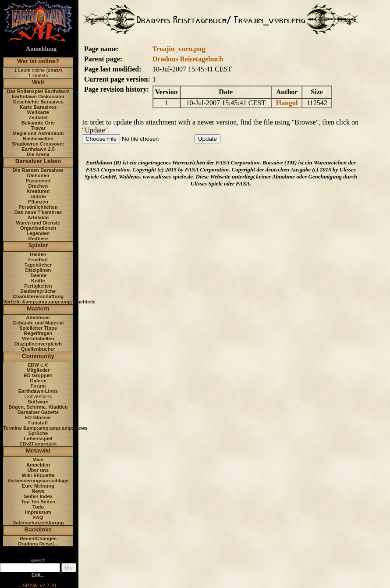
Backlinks (38, 529)
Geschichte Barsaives (38, 102)
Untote (38, 196)
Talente (38, 275)
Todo (38, 507)
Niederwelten (38, 139)
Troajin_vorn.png (179, 49)
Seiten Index (38, 496)
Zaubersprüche (38, 291)
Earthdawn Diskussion (38, 96)
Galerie (38, 381)
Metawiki (38, 451)
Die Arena (38, 154)
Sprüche (38, 433)
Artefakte (38, 217)
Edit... (38, 575)
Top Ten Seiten (38, 502)
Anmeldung (41, 49)
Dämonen (38, 175)
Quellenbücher (38, 349)
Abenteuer (38, 317)
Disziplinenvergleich (38, 344)
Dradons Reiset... (38, 544)
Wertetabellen (38, 339)
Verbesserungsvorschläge (38, 481)
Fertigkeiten (38, 286)
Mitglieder (38, 370)
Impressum (38, 512)
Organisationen (38, 228)
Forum (38, 386)
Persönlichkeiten (38, 207)
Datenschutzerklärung (38, 523)
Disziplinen (38, 270)
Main (38, 460)
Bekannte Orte (38, 123)
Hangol (287, 103)
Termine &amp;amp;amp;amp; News (45, 428)
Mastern (38, 308)
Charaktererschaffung (38, 296)
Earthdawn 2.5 (38, 149)
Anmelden (38, 465)
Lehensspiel (38, 438)
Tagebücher (38, 265)
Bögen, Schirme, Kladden (38, 407)
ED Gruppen (38, 375)
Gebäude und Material (38, 323)
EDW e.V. (38, 365)
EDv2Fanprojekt (38, 444)
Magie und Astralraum (38, 133)
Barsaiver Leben (38, 161)
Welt (38, 82)
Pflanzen (38, 202)
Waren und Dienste (38, 223)
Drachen (38, 186)
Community (38, 356)
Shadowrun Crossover (38, 144)
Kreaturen (38, 191)
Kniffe (38, 281)
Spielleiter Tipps (38, 328)
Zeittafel (38, 118)
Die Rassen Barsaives (38, 170)
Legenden (38, 233)
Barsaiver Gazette (38, 412)
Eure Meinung (38, 486)
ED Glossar (38, 417)
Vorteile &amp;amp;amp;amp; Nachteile (49, 302)
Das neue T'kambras (38, 212)
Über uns (38, 470)
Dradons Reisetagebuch (188, 59)
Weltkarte (38, 112)
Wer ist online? (38, 61)
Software (38, 402)
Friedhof (38, 260)
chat (53, 70)
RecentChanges (38, 538)
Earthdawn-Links (38, 391)
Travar (38, 128)
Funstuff (38, 423)
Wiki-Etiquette (38, 475)
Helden (38, 254)
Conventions (38, 396)
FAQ (38, 517)
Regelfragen (38, 333)
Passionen (38, 181)
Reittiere (38, 239)
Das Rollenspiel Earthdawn (38, 91)
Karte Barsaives (38, 107)
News (38, 491)
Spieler (38, 245)
